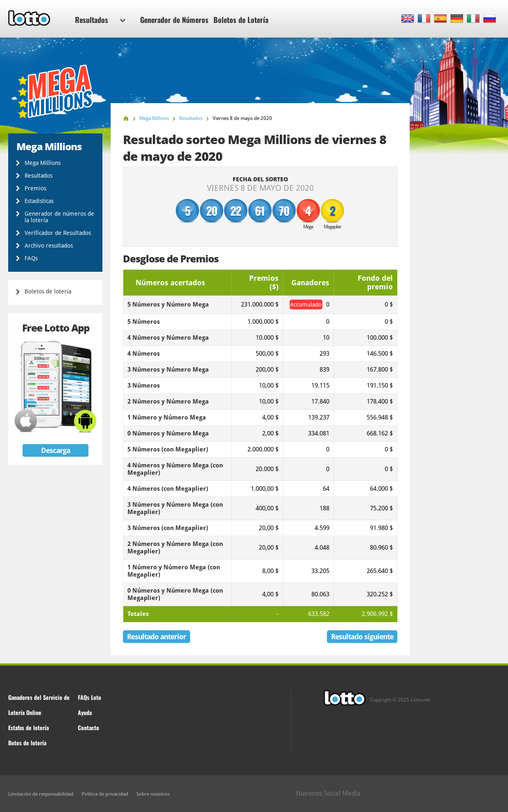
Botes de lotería (27, 743)
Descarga (56, 450)
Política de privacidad (105, 794)
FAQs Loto (90, 697)
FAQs (31, 258)
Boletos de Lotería (241, 20)
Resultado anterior (156, 637)
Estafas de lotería (28, 727)
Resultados (100, 20)
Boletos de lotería (48, 291)
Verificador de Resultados (58, 233)
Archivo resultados (49, 246)
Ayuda (85, 712)
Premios (35, 188)
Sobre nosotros (153, 794)
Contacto (88, 727)
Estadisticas (39, 201)
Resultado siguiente (362, 637)
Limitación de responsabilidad (41, 794)
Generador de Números (174, 20)
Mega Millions (43, 163)
